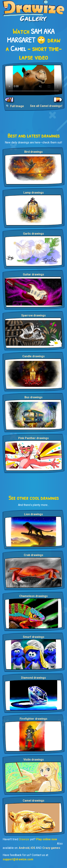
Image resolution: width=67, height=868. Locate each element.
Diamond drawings (33, 678)
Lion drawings (33, 514)
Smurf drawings (34, 637)
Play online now (47, 839)
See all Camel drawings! (46, 106)
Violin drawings (34, 760)
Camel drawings (33, 801)
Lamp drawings (34, 193)
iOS (33, 848)
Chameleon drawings (33, 596)
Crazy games (51, 848)
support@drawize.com (18, 859)
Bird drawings (33, 152)
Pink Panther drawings (33, 438)
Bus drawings (33, 397)
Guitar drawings (33, 274)
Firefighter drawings (33, 719)
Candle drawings (33, 356)
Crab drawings (33, 555)
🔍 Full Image (15, 106)
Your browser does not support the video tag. (33, 80)
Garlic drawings (33, 234)
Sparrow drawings (33, 315)
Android (24, 848)
